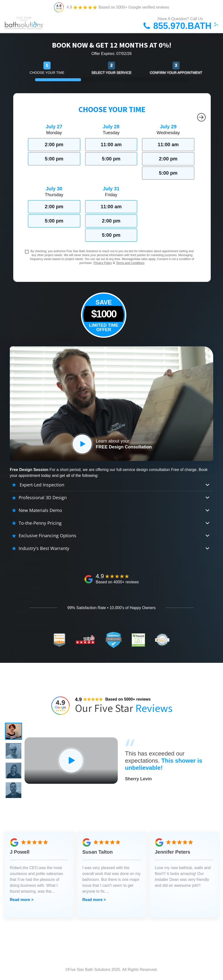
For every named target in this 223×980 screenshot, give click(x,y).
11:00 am (111, 144)
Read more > (22, 900)
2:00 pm (54, 144)
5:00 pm (54, 159)
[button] (13, 731)
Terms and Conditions (130, 263)
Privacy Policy (103, 263)
